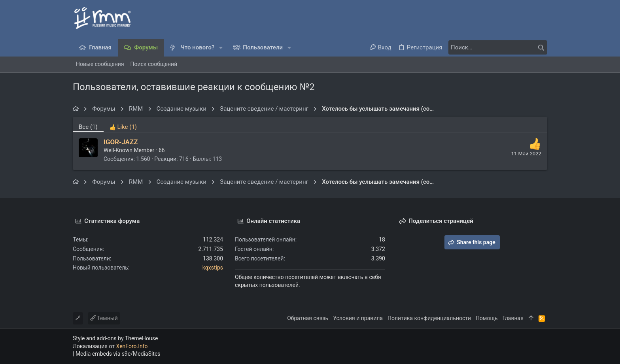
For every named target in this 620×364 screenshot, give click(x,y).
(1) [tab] (88, 127)
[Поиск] (498, 47)
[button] (221, 48)
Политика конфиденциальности (429, 318)
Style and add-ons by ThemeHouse (115, 338)
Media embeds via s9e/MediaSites (118, 354)
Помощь (487, 318)
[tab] (123, 124)
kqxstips (213, 268)
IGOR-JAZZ (121, 142)
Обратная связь (308, 318)
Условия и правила (358, 318)
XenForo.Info (132, 346)
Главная (513, 318)
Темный (104, 318)
